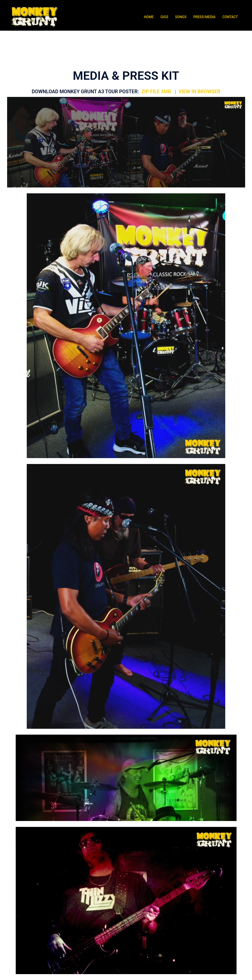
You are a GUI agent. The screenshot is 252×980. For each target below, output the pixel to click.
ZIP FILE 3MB (157, 92)
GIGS (164, 17)
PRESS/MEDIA (205, 17)
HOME (149, 17)
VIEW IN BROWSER (199, 92)
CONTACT (230, 17)
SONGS (181, 17)
